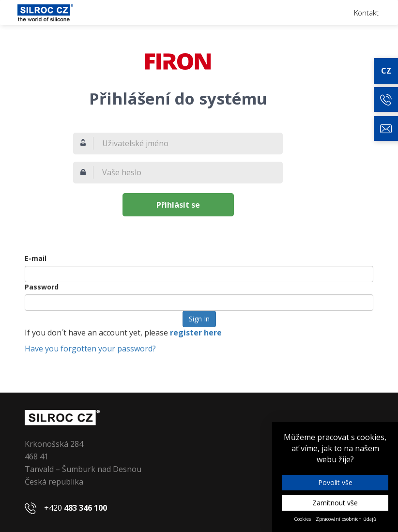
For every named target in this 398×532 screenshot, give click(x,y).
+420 (76, 508)
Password (42, 287)
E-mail (36, 258)
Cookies (302, 519)
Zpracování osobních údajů (346, 519)
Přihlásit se (178, 205)
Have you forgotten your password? (90, 349)
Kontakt (366, 13)
